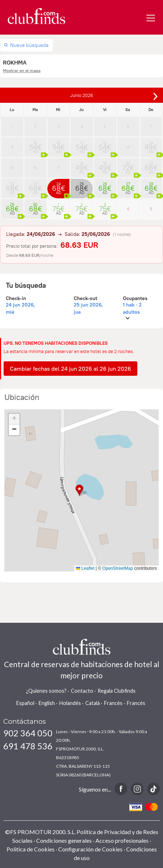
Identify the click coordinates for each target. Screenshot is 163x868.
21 (151, 166)
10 (58, 145)
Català (93, 703)
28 (151, 186)
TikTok (153, 789)
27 (128, 186)
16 (35, 168)
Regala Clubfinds (117, 691)
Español (25, 703)
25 (81, 186)
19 (105, 166)
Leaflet (85, 568)
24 (58, 186)
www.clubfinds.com (36, 16)
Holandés (70, 703)
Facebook (121, 789)
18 (81, 166)
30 (35, 207)
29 (12, 207)
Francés (136, 703)
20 (128, 166)
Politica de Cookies (31, 849)
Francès (113, 703)
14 (151, 145)
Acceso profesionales (122, 840)
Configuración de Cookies (90, 849)
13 (128, 147)
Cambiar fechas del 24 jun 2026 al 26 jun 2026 (70, 369)
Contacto (82, 691)
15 (12, 168)
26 (105, 186)
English (47, 703)
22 (12, 186)
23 (35, 186)
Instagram (137, 789)
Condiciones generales (64, 840)
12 (105, 145)
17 (58, 168)
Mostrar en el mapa (22, 71)
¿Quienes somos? (46, 691)
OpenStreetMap (118, 568)
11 (81, 145)
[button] (81, 491)
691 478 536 (28, 746)
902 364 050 (28, 733)
